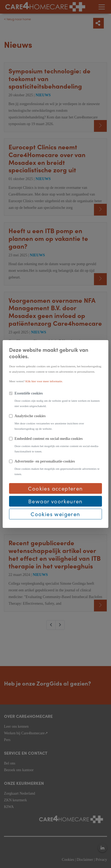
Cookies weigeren (55, 514)
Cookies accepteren (55, 488)
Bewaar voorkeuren (55, 501)
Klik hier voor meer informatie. (44, 381)
